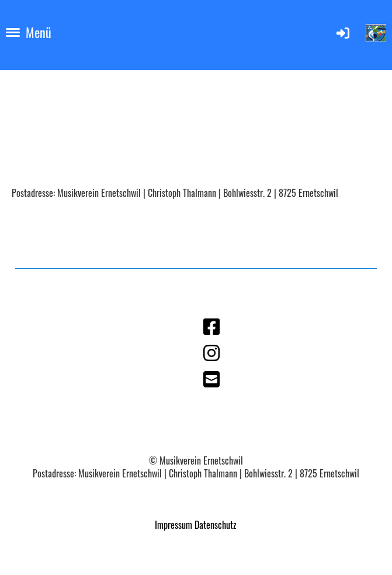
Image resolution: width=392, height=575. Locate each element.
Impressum (174, 525)
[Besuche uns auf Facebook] (211, 325)
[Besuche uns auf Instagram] (211, 351)
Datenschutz (216, 525)
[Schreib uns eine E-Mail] (211, 378)
